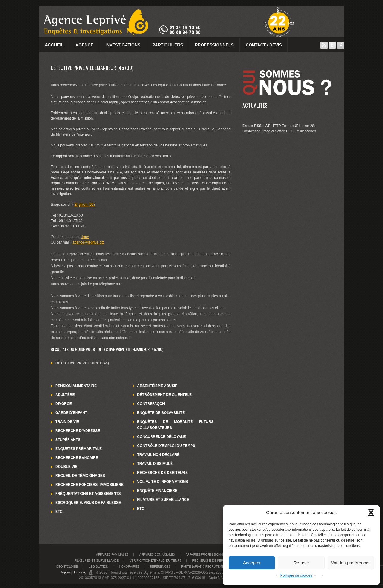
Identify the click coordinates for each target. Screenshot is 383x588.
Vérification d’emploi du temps (156, 561)
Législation (99, 567)
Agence (84, 45)
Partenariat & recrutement (205, 567)
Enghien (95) (85, 205)
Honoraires (129, 567)
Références (160, 567)
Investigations (123, 45)
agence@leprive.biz (88, 242)
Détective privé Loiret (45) (82, 363)
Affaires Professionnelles (209, 555)
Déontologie (67, 567)
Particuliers (168, 45)
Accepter (252, 563)
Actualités (255, 105)
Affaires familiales (112, 555)
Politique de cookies (296, 575)
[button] (371, 513)
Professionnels (214, 45)
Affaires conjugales (157, 555)
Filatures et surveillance (97, 561)
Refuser (301, 563)
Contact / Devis (264, 45)
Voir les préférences (351, 563)
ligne (85, 237)
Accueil (54, 45)
